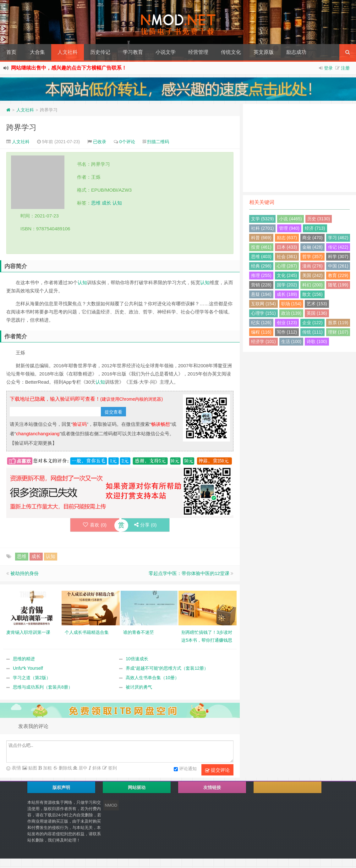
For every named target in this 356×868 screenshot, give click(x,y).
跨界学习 (21, 127)
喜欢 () (95, 525)
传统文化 (231, 52)
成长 (107, 203)
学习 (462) (338, 238)
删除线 (65, 768)
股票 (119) (338, 323)
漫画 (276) (312, 266)
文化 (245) (287, 275)
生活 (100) (291, 341)
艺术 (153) (317, 304)
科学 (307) (338, 256)
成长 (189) (287, 294)
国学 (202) (287, 285)
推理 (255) (261, 275)
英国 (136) (317, 313)
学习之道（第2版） (32, 678)
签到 (112, 768)
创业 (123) (287, 323)
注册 (345, 68)
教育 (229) (338, 275)
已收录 (100, 142)
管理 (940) (289, 228)
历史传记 (100, 52)
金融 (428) (312, 247)
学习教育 (133, 52)
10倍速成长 (137, 659)
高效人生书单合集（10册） (152, 678)
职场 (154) (291, 304)
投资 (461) (261, 247)
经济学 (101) (263, 341)
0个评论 (127, 142)
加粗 (47, 768)
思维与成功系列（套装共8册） (43, 687)
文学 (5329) (262, 219)
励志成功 (296, 52)
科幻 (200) (312, 285)
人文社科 (68, 52)
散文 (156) (312, 294)
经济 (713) (315, 228)
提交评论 (217, 770)
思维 (96, 203)
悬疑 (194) (261, 294)
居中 (82, 768)
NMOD (111, 805)
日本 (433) (287, 247)
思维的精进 (24, 659)
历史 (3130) (319, 219)
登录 (328, 68)
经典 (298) (261, 266)
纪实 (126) (261, 323)
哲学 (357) (312, 256)
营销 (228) (261, 285)
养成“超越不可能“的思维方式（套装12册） (167, 668)
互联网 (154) (263, 304)
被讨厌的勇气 (139, 687)
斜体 (96, 768)
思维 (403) (261, 256)
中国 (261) (338, 266)
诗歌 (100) (317, 341)
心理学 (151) (263, 313)
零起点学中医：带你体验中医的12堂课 (189, 573)
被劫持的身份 (25, 573)
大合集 (37, 52)
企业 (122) (312, 323)
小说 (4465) (290, 219)
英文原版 (264, 52)
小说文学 (166, 52)
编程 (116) (261, 332)
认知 (117, 203)
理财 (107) (338, 332)
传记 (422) (338, 247)
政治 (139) (291, 313)
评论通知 (185, 769)
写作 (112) (287, 332)
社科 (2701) (262, 228)
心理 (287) (287, 266)
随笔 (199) (338, 285)
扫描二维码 (158, 142)
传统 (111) (312, 332)
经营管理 (198, 52)
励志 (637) (287, 238)
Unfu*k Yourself (28, 668)
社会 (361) (287, 256)
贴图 (32, 768)
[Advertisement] (299, 148)
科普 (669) (261, 238)
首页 (11, 52)
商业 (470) (312, 238)
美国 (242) (312, 275)
